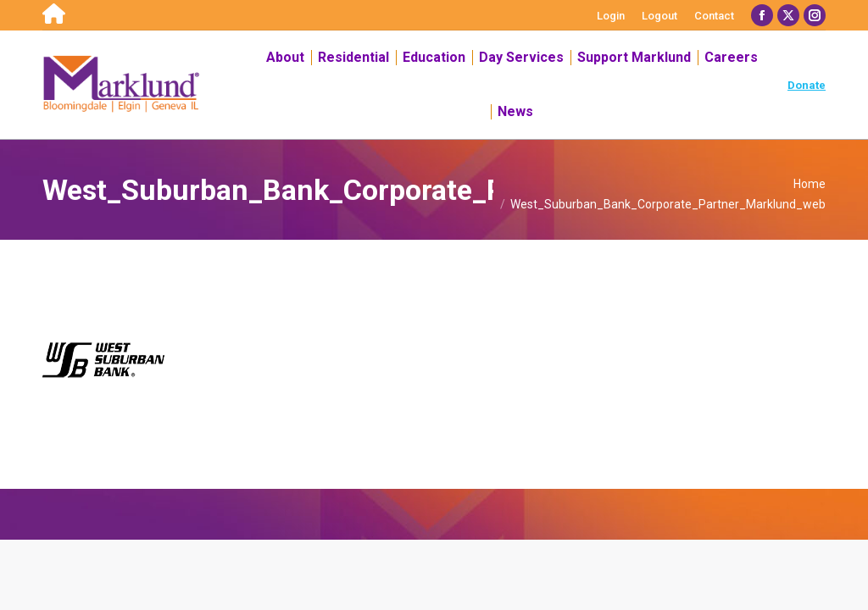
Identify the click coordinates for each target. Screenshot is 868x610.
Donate (807, 85)
